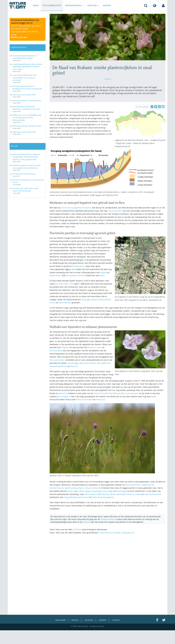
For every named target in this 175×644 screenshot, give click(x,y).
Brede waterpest (118, 494)
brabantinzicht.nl (106, 533)
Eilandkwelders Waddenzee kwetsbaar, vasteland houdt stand (26, 108)
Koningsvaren (132, 393)
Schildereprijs (78, 266)
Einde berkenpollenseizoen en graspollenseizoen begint (25, 57)
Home (36, 5)
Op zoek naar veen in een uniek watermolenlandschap (25, 190)
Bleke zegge (85, 491)
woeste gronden (115, 211)
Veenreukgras (63, 396)
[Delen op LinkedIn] (159, 107)
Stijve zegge (73, 491)
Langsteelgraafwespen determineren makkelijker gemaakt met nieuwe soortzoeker (27, 67)
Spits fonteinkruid (153, 494)
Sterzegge (86, 300)
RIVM (118, 533)
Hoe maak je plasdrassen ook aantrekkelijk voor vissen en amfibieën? (24, 78)
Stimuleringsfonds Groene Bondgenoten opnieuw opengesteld (27, 87)
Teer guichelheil (57, 360)
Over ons (93, 5)
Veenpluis (101, 399)
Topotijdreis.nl (128, 533)
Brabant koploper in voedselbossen (27, 100)
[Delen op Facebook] (152, 107)
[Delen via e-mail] (163, 107)
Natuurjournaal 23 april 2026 (24, 132)
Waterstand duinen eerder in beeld (27, 126)
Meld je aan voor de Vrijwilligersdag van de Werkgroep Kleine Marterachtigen (27, 118)
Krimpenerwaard (108, 519)
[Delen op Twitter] (156, 107)
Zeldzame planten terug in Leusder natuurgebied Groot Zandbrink (27, 167)
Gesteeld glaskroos (58, 366)
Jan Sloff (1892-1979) (65, 284)
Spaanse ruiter (95, 347)
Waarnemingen (74, 5)
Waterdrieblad (98, 300)
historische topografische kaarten (76, 208)
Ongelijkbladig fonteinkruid (76, 497)
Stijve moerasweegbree (103, 497)
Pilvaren (74, 366)
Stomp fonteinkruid (103, 393)
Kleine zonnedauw (84, 399)
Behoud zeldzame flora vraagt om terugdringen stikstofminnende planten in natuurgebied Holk (26, 157)
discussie (86, 522)
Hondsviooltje (56, 351)
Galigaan (65, 347)
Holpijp (103, 272)
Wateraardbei (65, 303)
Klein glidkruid (103, 363)
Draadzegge (73, 363)
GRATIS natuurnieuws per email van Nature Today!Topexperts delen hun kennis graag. (26, 31)
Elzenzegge (108, 491)
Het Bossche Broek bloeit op (24, 174)
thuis (102, 275)
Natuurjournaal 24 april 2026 (24, 95)
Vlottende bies (103, 494)
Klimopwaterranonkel (76, 275)
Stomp (138, 494)
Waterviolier (55, 275)
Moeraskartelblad (88, 363)
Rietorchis (63, 393)
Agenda (107, 5)
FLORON (108, 79)
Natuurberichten (52, 5)
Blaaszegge (122, 491)
